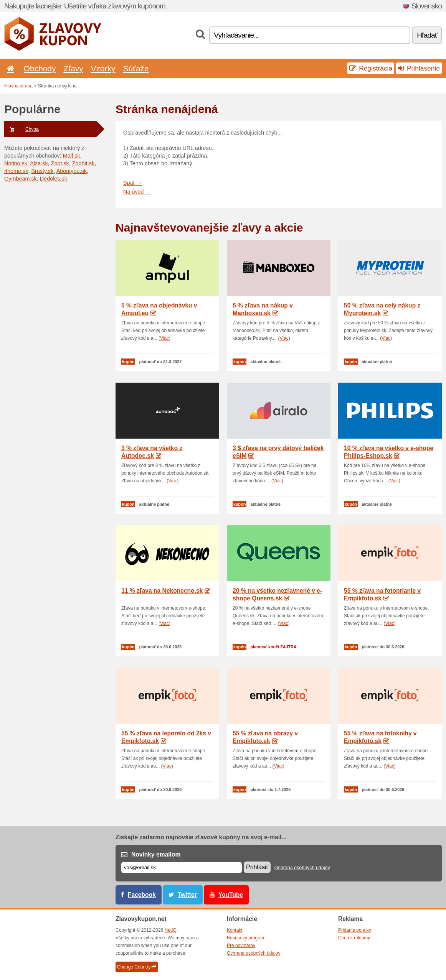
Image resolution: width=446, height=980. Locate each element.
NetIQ (171, 930)
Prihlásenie (419, 68)
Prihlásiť (257, 867)
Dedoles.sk (54, 179)
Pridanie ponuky (355, 930)
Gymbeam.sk (21, 179)
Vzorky (103, 68)
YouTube (231, 895)
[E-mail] (182, 867)
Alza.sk (39, 163)
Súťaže (136, 68)
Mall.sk (72, 156)
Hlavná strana (18, 86)
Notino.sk (16, 163)
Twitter (187, 895)
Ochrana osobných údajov (302, 868)
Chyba (21, 129)
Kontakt (235, 930)
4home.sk (16, 171)
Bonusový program (246, 938)
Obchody (40, 68)
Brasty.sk (42, 171)
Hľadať (427, 35)
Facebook (142, 895)
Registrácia (371, 68)
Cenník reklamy (354, 938)
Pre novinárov (241, 945)
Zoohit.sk (83, 163)
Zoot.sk (60, 163)
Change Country (137, 967)
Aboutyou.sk (72, 171)
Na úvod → (137, 192)
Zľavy (73, 68)
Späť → (133, 183)
